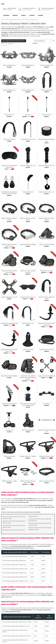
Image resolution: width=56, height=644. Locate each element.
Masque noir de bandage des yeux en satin (9, 167)
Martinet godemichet (47, 90)
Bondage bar (47, 404)
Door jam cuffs (9, 430)
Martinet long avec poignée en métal (47, 298)
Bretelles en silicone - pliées (9, 481)
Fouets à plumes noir (28, 192)
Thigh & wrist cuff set (9, 456)
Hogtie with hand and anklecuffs (47, 376)
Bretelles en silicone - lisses (47, 456)
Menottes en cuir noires (47, 271)
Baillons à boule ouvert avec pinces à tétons (28, 482)
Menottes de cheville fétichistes (9, 376)
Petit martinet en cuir (28, 323)
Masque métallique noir (9, 65)
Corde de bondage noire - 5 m (28, 166)
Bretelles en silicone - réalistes (28, 456)
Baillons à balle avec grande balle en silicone (9, 245)
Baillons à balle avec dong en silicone (9, 219)
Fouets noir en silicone (9, 139)
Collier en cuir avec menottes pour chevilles (9, 272)
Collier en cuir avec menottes (47, 245)
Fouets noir (28, 115)
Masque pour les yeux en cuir (28, 297)
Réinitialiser (10, 44)
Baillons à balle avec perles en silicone (28, 219)
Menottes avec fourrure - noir (47, 192)
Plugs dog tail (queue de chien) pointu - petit (9, 350)
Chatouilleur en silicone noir (28, 139)
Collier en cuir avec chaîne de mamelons (28, 272)
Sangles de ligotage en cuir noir (9, 297)
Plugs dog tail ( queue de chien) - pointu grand (47, 324)
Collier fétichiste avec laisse (47, 350)
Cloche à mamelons (28, 350)
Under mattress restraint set (9, 404)
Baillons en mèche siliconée (47, 481)
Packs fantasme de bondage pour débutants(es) (28, 405)
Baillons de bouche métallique (28, 245)
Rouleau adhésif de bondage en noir (47, 140)
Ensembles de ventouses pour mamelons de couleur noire (9, 193)
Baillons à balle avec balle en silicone (47, 219)
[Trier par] (43, 41)
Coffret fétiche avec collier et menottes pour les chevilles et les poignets (28, 378)
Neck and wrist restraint (28, 430)
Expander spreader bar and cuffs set (47, 431)
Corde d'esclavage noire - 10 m (47, 166)
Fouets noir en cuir (9, 115)
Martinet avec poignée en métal (9, 323)
